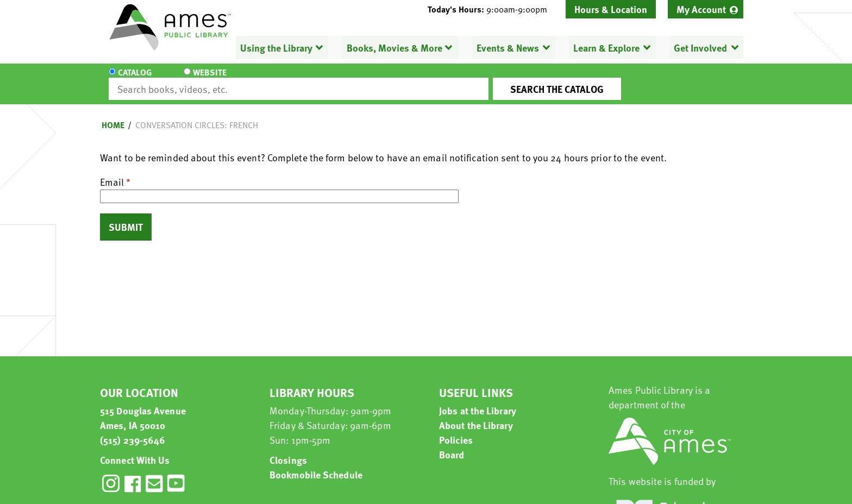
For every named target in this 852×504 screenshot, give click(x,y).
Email (112, 172)
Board (452, 445)
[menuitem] (706, 9)
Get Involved (700, 48)
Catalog (135, 79)
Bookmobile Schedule (316, 465)
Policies (456, 430)
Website (201, 79)
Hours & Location (611, 9)
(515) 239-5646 (133, 430)
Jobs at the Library (478, 401)
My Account (701, 9)
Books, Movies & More (394, 48)
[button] (492, 9)
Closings (288, 450)
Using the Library (276, 48)
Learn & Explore (606, 48)
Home (113, 115)
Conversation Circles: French (197, 115)
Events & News (508, 48)
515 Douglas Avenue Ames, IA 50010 (143, 408)
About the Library (476, 415)
